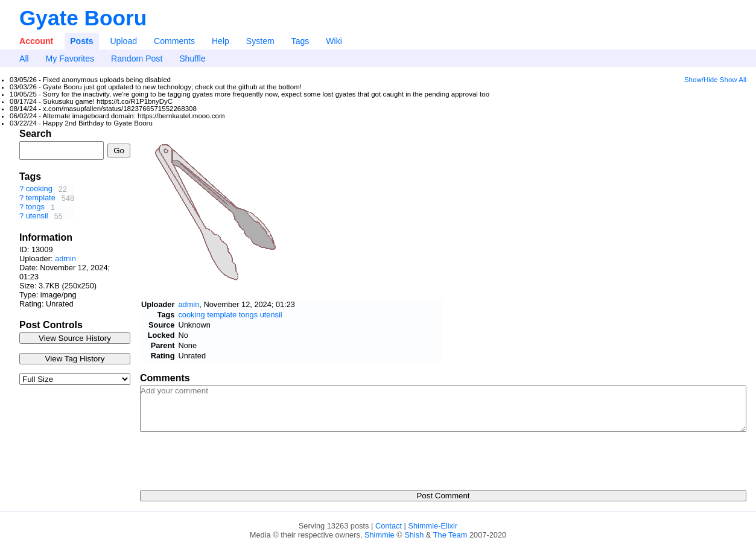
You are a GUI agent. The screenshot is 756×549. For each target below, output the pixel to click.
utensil (38, 216)
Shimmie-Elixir (433, 526)
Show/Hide (701, 80)
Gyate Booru (83, 18)
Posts (81, 41)
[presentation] (232, 457)
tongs (37, 207)
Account (36, 41)
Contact (389, 526)
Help (221, 41)
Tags (300, 41)
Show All (733, 80)
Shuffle (192, 59)
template (42, 198)
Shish (414, 535)
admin (65, 259)
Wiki (334, 41)
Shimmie (380, 535)
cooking (40, 189)
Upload (123, 41)
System (260, 41)
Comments (174, 41)
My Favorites (70, 59)
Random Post (137, 59)
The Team (450, 535)
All (24, 59)
